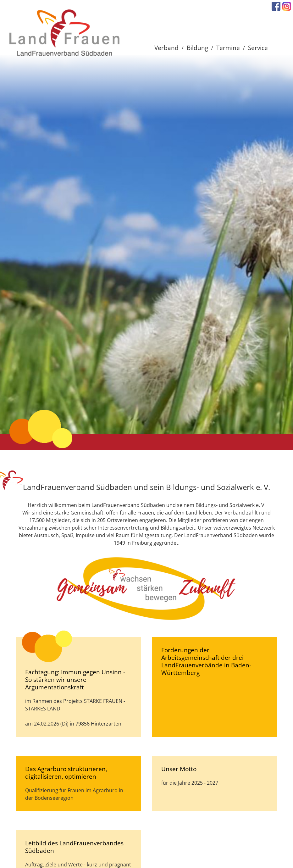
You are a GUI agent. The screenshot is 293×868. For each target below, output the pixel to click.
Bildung (197, 48)
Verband (166, 48)
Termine (228, 48)
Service (258, 48)
